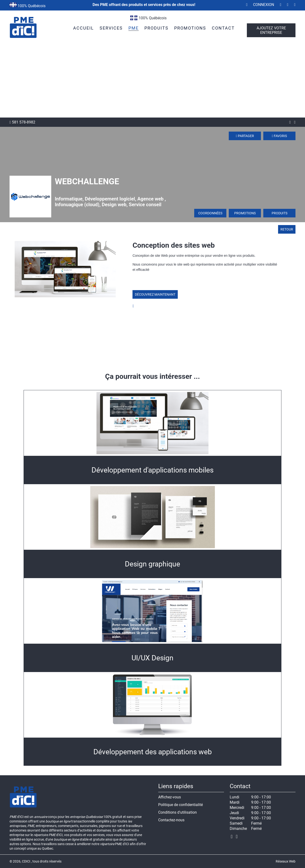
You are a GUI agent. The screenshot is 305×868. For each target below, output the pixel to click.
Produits (280, 213)
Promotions (245, 213)
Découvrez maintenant (155, 294)
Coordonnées (210, 213)
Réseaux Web (286, 861)
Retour (287, 229)
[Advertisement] (152, 82)
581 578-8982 (22, 122)
